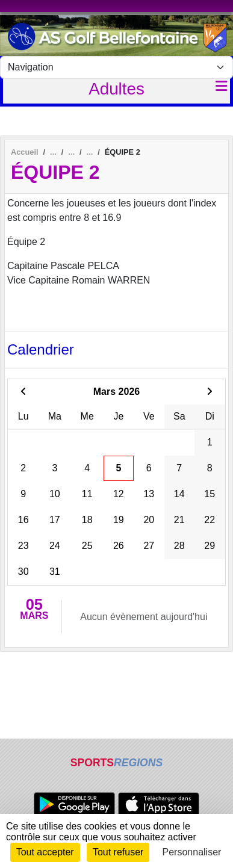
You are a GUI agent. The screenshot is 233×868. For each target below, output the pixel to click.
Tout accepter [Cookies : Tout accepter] (45, 852)
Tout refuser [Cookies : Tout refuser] (118, 852)
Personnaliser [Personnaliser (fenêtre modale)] (192, 852)
